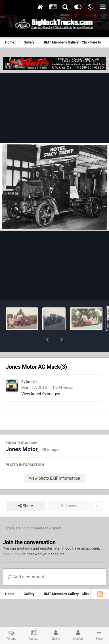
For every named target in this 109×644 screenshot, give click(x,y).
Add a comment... (28, 562)
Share (26, 491)
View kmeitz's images (41, 379)
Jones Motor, (22, 435)
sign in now (12, 539)
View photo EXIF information (54, 463)
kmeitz (32, 367)
